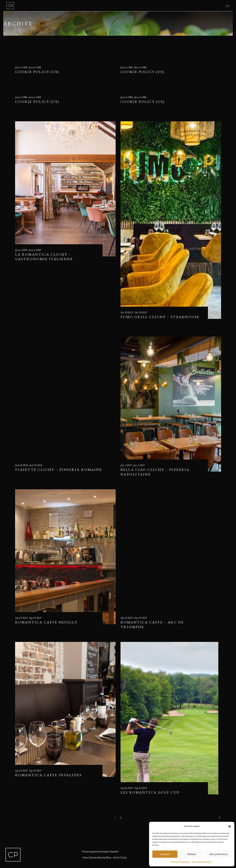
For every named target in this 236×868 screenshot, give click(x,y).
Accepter (165, 854)
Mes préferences (218, 854)
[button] (230, 826)
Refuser (192, 854)
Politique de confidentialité (180, 862)
